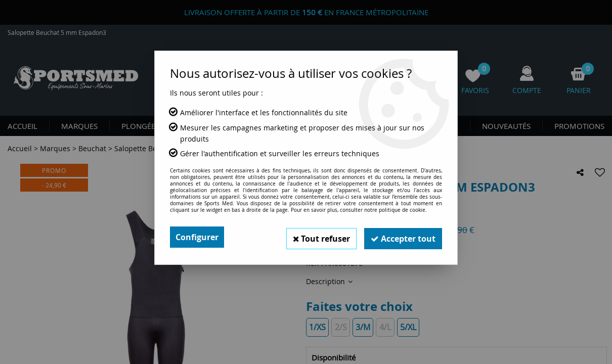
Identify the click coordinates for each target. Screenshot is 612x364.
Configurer (197, 237)
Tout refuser (317, 237)
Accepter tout (402, 237)
